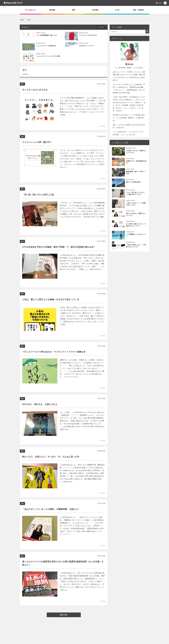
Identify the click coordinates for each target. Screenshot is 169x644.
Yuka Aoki (102, 126)
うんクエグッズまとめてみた (88, 35)
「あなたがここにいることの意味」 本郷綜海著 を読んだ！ (51, 511)
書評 (74, 10)
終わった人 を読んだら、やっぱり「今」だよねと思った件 (51, 459)
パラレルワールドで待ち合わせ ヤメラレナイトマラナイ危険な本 (54, 354)
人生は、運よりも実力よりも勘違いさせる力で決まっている (51, 301)
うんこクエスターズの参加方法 (46, 46)
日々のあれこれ (31, 10)
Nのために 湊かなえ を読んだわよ (40, 406)
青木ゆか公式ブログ (13, 3)
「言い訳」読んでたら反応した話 (38, 196)
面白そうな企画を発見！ (134, 182)
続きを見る (66, 615)
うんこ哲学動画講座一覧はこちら (47, 35)
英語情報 (52, 10)
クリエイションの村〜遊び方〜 (37, 144)
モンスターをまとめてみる (35, 90)
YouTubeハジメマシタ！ (87, 46)
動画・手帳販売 (139, 10)
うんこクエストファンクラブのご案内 (48, 56)
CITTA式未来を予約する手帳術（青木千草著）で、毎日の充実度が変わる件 (58, 249)
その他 (117, 10)
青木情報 (95, 10)
